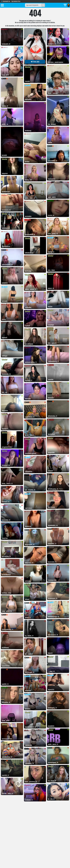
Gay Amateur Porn (16, 1)
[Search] (43, 5)
